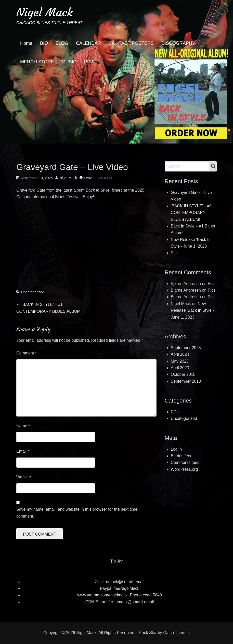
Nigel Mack (44, 12)
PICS (89, 62)
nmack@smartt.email (125, 582)
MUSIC (69, 62)
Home (26, 43)
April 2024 (180, 354)
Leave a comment (98, 178)
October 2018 (183, 374)
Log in (176, 449)
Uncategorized (33, 292)
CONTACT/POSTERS (131, 43)
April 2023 (180, 368)
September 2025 (186, 348)
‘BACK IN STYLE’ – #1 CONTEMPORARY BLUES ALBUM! (191, 213)
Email (23, 451)
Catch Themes (176, 633)
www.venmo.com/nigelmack (102, 595)
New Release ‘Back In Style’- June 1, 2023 (192, 310)
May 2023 (180, 361)
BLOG (62, 43)
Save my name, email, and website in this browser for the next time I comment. (78, 513)
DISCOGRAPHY (178, 43)
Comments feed (185, 462)
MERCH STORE (37, 62)
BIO (44, 43)
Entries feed (182, 456)
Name (23, 426)
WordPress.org (184, 469)
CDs (175, 412)
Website (24, 477)
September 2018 (186, 381)
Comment (27, 353)
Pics (175, 253)
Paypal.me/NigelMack (120, 588)
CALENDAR (88, 43)
